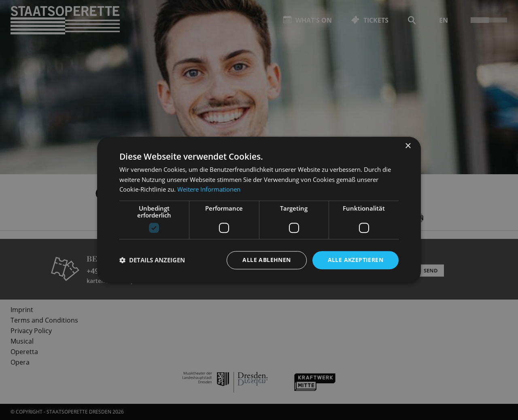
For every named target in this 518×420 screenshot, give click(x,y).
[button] (152, 260)
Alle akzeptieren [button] (356, 260)
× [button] (408, 146)
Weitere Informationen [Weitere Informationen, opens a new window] (209, 190)
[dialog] (259, 210)
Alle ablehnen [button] (266, 260)
